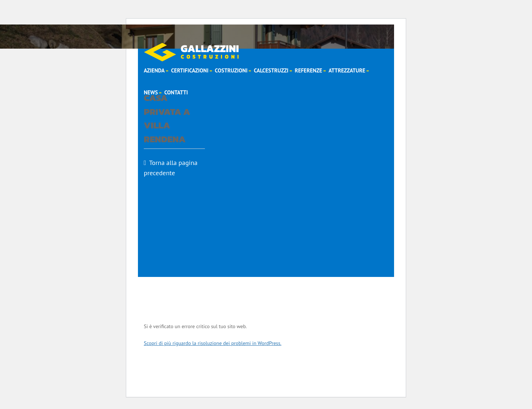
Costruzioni (231, 70)
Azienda (154, 70)
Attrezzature (347, 70)
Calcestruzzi (271, 70)
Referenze (309, 70)
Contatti (176, 92)
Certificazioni (190, 70)
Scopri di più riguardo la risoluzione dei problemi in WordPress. (213, 343)
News (151, 92)
